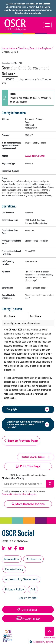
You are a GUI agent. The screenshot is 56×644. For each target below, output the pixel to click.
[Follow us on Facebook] (16, 548)
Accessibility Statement (21, 579)
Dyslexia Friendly (28, 618)
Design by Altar (28, 598)
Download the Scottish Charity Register (19, 494)
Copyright (12, 409)
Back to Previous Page (21, 441)
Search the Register (40, 48)
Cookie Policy (14, 569)
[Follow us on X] (10, 548)
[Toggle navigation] (47, 25)
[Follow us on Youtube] (22, 548)
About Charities (19, 48)
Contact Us (33, 559)
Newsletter (12, 559)
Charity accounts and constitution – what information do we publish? (25, 425)
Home (5, 48)
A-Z (33, 589)
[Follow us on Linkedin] (4, 548)
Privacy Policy (14, 589)
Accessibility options (43, 642)
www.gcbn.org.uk (35, 156)
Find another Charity (13, 478)
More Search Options (28, 504)
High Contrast (28, 610)
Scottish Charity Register (36, 457)
